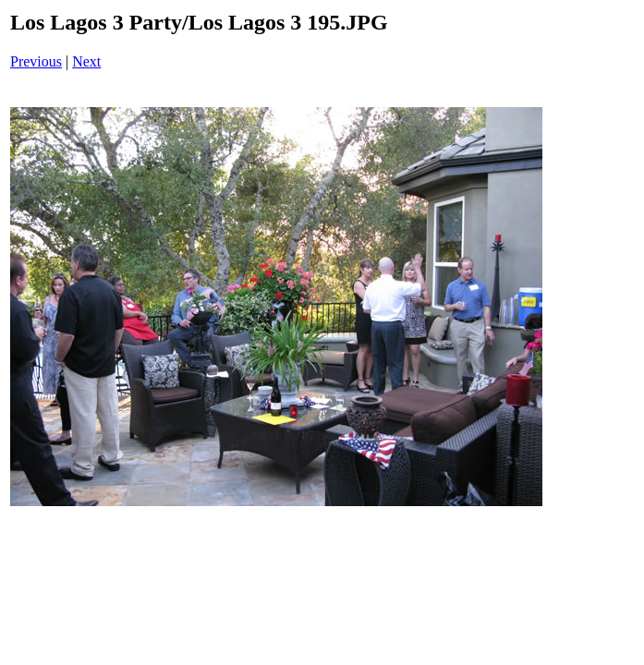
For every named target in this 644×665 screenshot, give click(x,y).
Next (86, 61)
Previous (36, 61)
